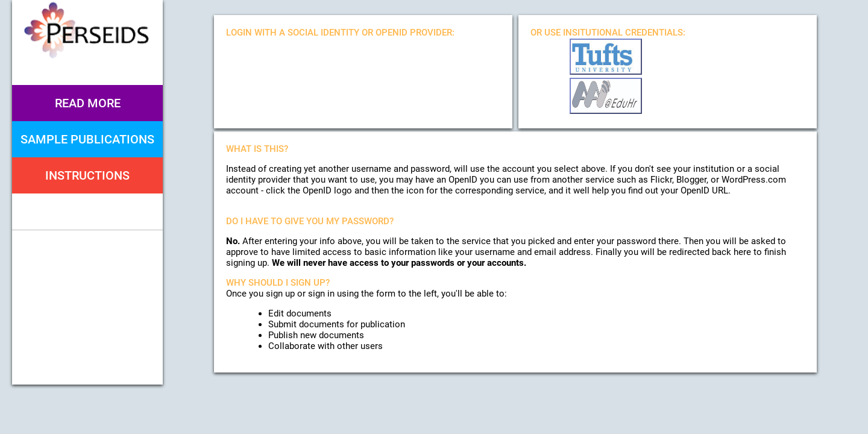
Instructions (87, 175)
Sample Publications (87, 139)
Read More (88, 103)
